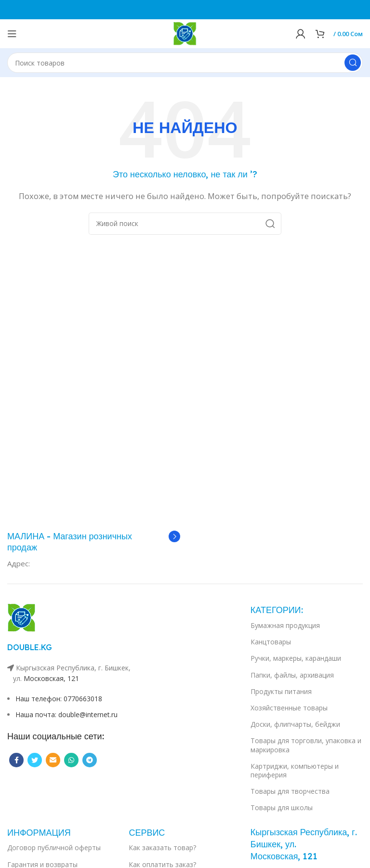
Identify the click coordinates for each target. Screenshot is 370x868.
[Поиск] (185, 63)
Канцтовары (271, 642)
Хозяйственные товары (289, 708)
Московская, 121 (51, 678)
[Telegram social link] (90, 760)
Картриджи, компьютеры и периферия (295, 770)
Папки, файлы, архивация (292, 675)
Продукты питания (281, 691)
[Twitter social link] (35, 760)
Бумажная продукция (285, 625)
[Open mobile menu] (12, 34)
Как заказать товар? (162, 848)
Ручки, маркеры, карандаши (296, 658)
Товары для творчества (290, 791)
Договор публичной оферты (54, 848)
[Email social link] (53, 760)
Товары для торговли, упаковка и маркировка (306, 745)
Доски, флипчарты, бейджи (295, 724)
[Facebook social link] (16, 760)
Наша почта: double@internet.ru (66, 714)
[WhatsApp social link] (71, 760)
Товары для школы (282, 808)
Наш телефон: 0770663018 (59, 699)
